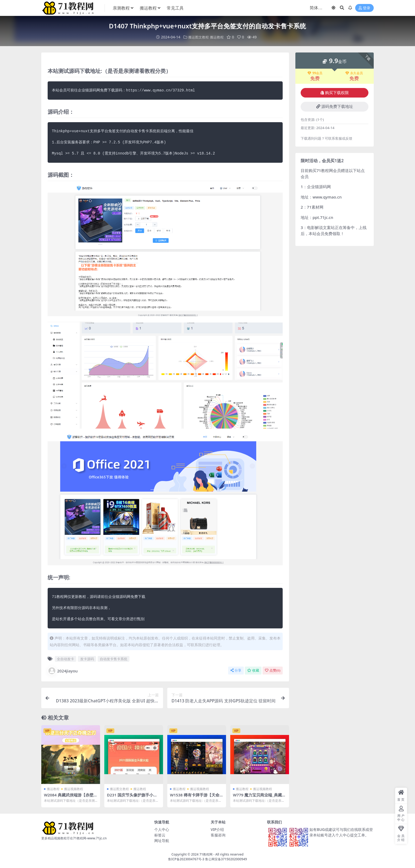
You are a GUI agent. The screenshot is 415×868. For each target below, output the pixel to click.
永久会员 (354, 73)
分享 (236, 670)
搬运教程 (218, 37)
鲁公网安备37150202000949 (226, 859)
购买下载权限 (335, 93)
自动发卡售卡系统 (114, 659)
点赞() (273, 670)
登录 (364, 8)
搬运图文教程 (198, 37)
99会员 (315, 73)
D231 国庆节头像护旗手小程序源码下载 (132, 797)
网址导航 (162, 840)
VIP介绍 (217, 829)
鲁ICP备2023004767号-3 (186, 859)
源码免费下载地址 (335, 107)
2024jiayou (63, 671)
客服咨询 (218, 835)
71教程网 (206, 854)
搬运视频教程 (74, 789)
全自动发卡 (66, 659)
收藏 (253, 670)
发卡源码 (87, 659)
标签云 (160, 835)
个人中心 (162, 829)
